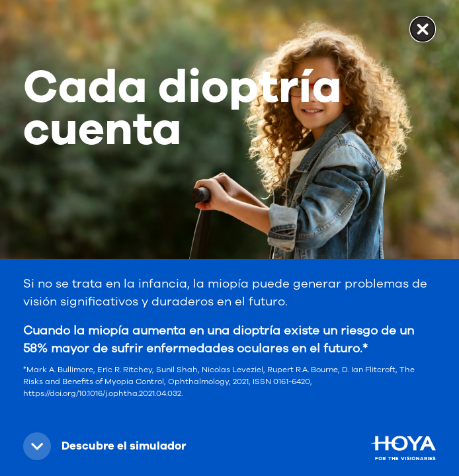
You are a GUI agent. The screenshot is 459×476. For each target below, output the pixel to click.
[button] (110, 446)
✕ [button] (423, 29)
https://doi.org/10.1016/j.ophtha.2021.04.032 (102, 393)
